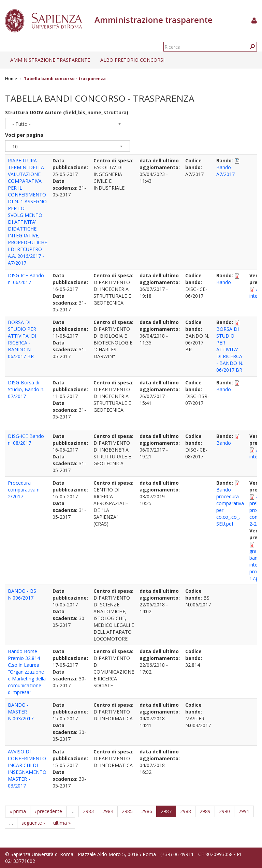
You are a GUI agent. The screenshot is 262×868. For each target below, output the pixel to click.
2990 (224, 811)
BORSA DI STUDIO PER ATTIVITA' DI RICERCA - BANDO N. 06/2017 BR (22, 339)
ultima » (62, 823)
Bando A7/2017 (225, 171)
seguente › (33, 823)
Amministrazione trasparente (50, 60)
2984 (108, 811)
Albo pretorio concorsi (132, 60)
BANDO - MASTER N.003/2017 (21, 712)
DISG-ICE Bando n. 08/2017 (26, 439)
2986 (147, 811)
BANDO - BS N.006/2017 (22, 594)
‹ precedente (48, 811)
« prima (18, 811)
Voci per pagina (24, 135)
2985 (127, 811)
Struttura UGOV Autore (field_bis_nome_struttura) (67, 112)
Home (11, 79)
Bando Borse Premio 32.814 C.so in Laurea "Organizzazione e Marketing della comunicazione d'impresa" (27, 672)
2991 (244, 811)
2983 (88, 811)
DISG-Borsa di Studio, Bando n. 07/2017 (26, 389)
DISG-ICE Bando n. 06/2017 (26, 279)
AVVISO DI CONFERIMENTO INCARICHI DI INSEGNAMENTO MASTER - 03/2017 (27, 769)
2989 (205, 811)
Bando (224, 282)
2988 (186, 811)
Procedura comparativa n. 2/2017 (24, 490)
